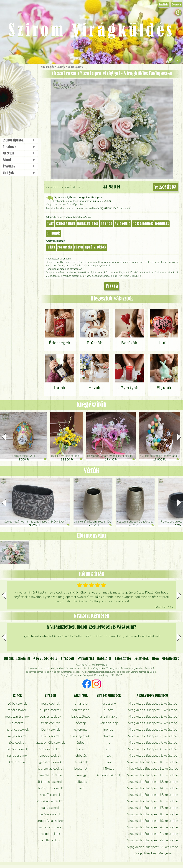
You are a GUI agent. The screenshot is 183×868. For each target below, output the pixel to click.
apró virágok (96, 247)
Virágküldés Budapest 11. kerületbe (153, 769)
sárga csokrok (17, 736)
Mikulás (109, 769)
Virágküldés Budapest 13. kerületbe (153, 782)
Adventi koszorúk (109, 775)
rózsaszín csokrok (17, 716)
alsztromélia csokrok (50, 743)
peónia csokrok (50, 814)
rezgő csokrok (50, 834)
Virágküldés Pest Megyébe (152, 853)
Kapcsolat (104, 659)
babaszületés (88, 224)
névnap (107, 224)
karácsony (109, 703)
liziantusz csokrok (50, 782)
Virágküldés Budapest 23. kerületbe (153, 847)
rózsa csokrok (50, 703)
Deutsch (176, 5)
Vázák (91, 471)
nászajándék (143, 224)
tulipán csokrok (50, 710)
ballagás (54, 233)
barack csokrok (17, 749)
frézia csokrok (50, 723)
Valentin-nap (109, 723)
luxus (81, 788)
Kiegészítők (91, 405)
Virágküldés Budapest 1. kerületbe (153, 703)
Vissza (112, 286)
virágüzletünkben (108, 208)
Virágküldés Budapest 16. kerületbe (153, 801)
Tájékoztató (123, 659)
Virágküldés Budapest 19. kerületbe (153, 821)
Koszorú (24, 108)
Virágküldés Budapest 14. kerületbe (153, 788)
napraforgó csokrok (50, 769)
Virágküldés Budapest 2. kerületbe (153, 710)
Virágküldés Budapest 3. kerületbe (153, 716)
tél (109, 756)
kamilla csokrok (50, 840)
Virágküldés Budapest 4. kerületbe (153, 723)
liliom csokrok (50, 736)
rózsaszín (65, 247)
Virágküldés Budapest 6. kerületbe (153, 736)
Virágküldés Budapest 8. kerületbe (153, 749)
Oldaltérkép (171, 659)
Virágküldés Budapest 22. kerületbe (153, 840)
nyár (50, 224)
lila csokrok (17, 723)
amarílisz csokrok (50, 775)
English (163, 5)
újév (109, 762)
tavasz (109, 736)
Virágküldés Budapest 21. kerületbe (153, 834)
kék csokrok (17, 762)
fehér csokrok (17, 710)
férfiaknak (81, 762)
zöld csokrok (17, 743)
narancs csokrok (17, 729)
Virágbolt (19, 116)
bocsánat (81, 769)
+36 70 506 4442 (45, 659)
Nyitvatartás (86, 659)
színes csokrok (17, 756)
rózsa (79, 247)
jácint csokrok (50, 729)
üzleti (81, 743)
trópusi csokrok (50, 756)
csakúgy (81, 775)
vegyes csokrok (50, 716)
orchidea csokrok (50, 749)
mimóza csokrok (50, 827)
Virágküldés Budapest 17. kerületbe (153, 808)
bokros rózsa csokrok (50, 801)
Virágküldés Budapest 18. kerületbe (153, 814)
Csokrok (61, 67)
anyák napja (109, 716)
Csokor (22, 82)
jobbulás (162, 224)
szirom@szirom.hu (17, 659)
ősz (109, 749)
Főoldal (9, 72)
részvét (81, 749)
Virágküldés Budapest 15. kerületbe (153, 795)
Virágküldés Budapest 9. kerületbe (153, 756)
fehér (51, 247)
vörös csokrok (17, 703)
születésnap (65, 224)
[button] (179, 437)
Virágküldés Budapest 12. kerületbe (153, 775)
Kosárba (166, 187)
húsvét (109, 710)
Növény (26, 90)
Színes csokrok (75, 67)
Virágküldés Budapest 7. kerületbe (153, 743)
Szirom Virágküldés (91, 31)
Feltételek (141, 659)
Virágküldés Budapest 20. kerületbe (153, 827)
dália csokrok (50, 808)
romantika (81, 703)
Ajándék (15, 75)
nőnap (109, 729)
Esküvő (27, 99)
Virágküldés (47, 67)
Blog (155, 659)
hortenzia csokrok (50, 788)
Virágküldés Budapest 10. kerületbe (153, 762)
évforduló (123, 224)
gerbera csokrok (50, 762)
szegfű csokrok (50, 795)
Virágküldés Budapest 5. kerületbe (153, 729)
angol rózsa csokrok (50, 821)
